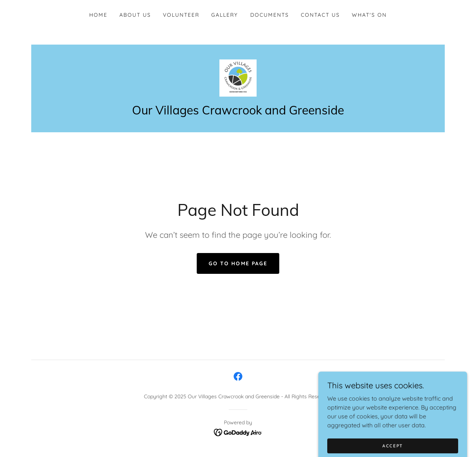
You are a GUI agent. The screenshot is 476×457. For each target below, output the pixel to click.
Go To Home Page (238, 263)
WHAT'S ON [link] (369, 15)
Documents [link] (270, 15)
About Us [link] (135, 15)
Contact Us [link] (320, 15)
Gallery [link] (225, 15)
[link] (238, 77)
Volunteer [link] (181, 15)
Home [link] (98, 15)
